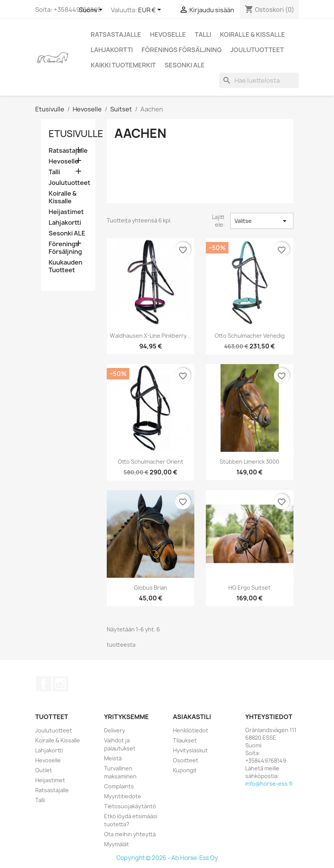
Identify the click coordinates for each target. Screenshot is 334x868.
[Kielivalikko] (92, 10)
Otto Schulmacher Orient (151, 462)
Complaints (119, 786)
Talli (203, 34)
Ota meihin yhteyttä (130, 834)
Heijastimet (66, 212)
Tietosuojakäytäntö (130, 806)
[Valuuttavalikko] (151, 10)
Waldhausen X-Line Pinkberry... (150, 336)
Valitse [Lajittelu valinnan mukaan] (262, 221)
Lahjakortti (112, 50)
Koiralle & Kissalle (253, 34)
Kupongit (185, 770)
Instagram (60, 684)
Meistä (113, 758)
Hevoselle (168, 34)
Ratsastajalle (116, 34)
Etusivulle (76, 134)
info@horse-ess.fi (269, 784)
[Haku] (259, 80)
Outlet (44, 770)
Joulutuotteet (257, 50)
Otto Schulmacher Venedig (250, 336)
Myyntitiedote (123, 796)
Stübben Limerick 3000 (249, 462)
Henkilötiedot (191, 730)
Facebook (44, 684)
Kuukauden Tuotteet (65, 266)
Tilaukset (185, 740)
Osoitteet (186, 760)
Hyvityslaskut (190, 750)
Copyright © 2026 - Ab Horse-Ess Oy (167, 858)
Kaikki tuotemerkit (123, 65)
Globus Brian (151, 588)
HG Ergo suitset (249, 588)
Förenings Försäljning (182, 50)
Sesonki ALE (185, 65)
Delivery (115, 730)
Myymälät (116, 844)
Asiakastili (192, 717)
